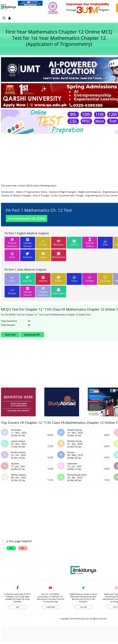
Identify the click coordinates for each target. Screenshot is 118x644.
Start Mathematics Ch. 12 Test (27, 218)
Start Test (10, 335)
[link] (30, 3)
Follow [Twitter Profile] (83, 607)
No (23, 548)
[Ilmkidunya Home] (8, 7)
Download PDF (32, 335)
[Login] (9, 18)
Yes (11, 548)
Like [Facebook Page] (18, 607)
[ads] (18, 402)
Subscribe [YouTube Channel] (50, 607)
